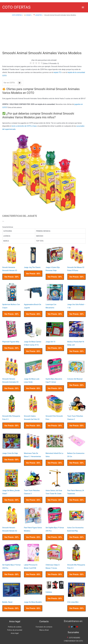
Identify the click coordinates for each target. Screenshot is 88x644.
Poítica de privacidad (15, 624)
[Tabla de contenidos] (20, 83)
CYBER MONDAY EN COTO (73, 635)
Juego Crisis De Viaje (10, 450)
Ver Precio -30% (12, 275)
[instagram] (69, 621)
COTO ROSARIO (73, 632)
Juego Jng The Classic (32, 266)
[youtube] (77, 621)
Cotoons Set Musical (75, 376)
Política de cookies (15, 621)
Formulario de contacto (44, 621)
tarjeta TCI (57, 73)
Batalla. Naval (7, 597)
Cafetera (49, 587)
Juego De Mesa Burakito (33, 597)
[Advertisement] (44, 34)
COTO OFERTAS (16, 7)
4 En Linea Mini (73, 597)
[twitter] (72, 621)
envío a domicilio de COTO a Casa (24, 126)
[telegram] (75, 621)
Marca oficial (44, 624)
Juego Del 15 (50, 340)
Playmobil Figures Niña (10, 340)
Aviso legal (15, 627)
